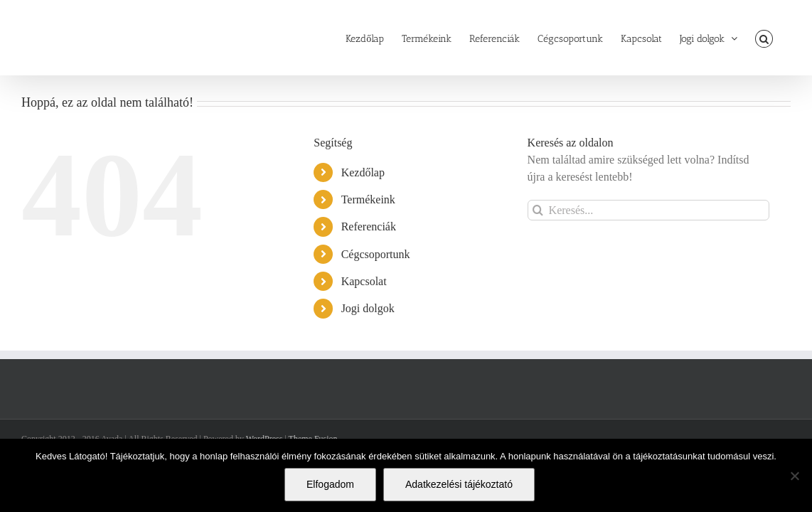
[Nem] (794, 476)
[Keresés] (538, 210)
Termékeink (368, 199)
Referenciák (369, 226)
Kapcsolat (364, 281)
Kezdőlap (363, 172)
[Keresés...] (649, 210)
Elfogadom (330, 484)
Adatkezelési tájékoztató (459, 484)
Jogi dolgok (368, 308)
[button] (782, 38)
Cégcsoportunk (376, 254)
